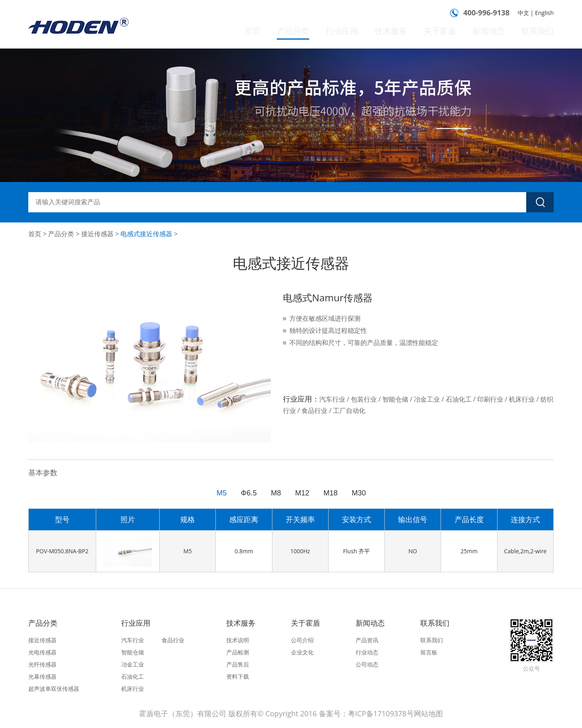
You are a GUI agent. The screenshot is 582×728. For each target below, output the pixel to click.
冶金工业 (133, 664)
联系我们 (539, 31)
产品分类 (311, 38)
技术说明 (238, 640)
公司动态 (367, 664)
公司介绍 (302, 640)
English (544, 13)
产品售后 (238, 664)
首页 (271, 31)
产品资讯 (367, 640)
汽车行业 (133, 640)
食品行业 (173, 640)
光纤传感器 (42, 664)
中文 (523, 13)
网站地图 (428, 713)
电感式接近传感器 (146, 234)
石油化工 (133, 676)
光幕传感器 (42, 676)
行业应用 (356, 31)
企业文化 (302, 652)
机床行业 (133, 689)
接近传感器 (97, 234)
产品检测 (238, 652)
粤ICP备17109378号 (381, 713)
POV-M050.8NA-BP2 (62, 551)
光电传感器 (42, 652)
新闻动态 (493, 31)
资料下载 (238, 676)
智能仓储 (133, 652)
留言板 (429, 652)
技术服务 (402, 31)
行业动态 (367, 652)
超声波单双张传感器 (54, 689)
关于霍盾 (447, 31)
